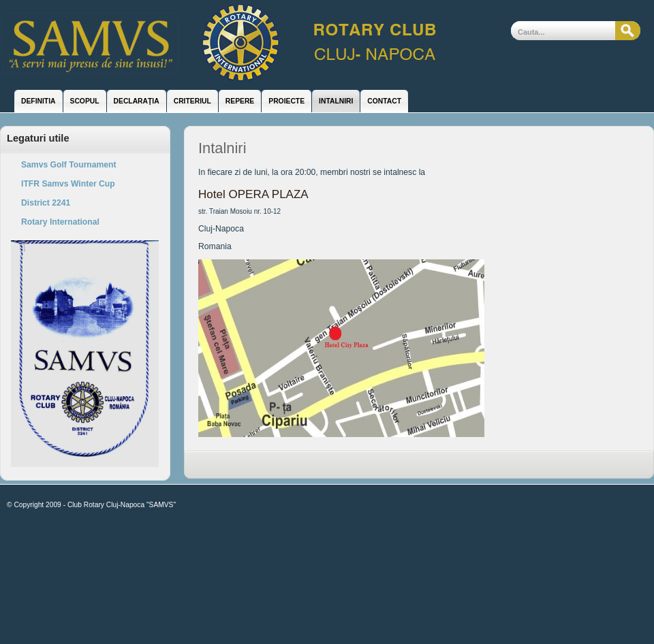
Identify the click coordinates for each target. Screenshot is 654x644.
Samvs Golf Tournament (69, 165)
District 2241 (46, 203)
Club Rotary (228, 44)
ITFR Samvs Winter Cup (68, 184)
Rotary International (60, 222)
